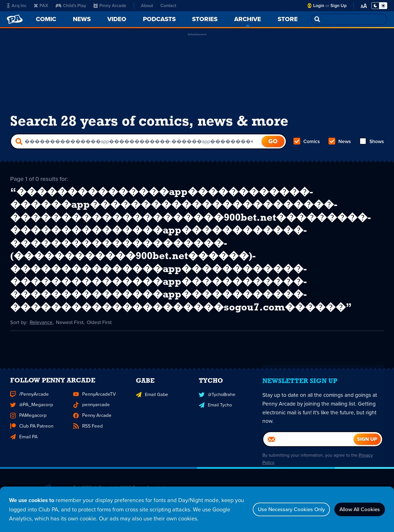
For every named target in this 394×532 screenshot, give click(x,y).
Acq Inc (17, 6)
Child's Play (71, 6)
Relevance (41, 331)
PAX (41, 6)
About (147, 6)
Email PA (24, 453)
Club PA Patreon (31, 443)
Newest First (70, 331)
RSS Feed (88, 443)
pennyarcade (91, 422)
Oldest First (100, 331)
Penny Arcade (92, 432)
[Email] (308, 458)
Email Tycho (215, 422)
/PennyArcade (29, 412)
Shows (371, 143)
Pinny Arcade (110, 6)
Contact (168, 6)
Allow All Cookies (357, 509)
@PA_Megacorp (31, 422)
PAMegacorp (28, 432)
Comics (307, 143)
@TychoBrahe (217, 412)
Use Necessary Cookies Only (283, 509)
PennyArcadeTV (94, 412)
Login (319, 6)
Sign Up (339, 6)
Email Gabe (152, 412)
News (339, 143)
